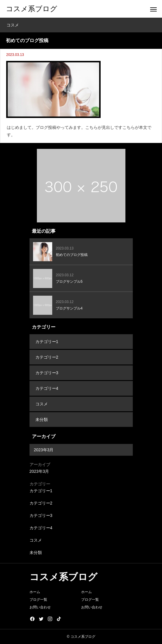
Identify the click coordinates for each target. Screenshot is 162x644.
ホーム (35, 592)
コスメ (42, 404)
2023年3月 (44, 450)
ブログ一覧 (38, 600)
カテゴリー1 (47, 342)
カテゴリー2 (47, 357)
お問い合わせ (40, 607)
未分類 (42, 420)
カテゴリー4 (47, 388)
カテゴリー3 (47, 373)
